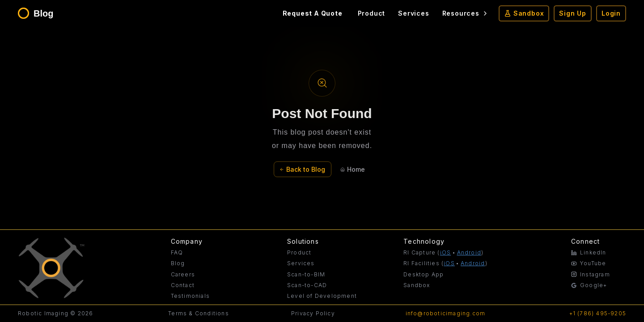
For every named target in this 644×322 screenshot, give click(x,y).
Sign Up (573, 13)
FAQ (177, 252)
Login (611, 13)
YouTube (589, 263)
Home (353, 169)
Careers (183, 274)
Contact (183, 285)
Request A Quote (313, 13)
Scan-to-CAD (307, 285)
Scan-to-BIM (306, 274)
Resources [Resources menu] (466, 13)
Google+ (589, 285)
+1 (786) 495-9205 (598, 313)
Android (469, 252)
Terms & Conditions (199, 313)
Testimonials (190, 296)
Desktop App (424, 274)
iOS (446, 252)
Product (372, 13)
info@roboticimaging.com (446, 313)
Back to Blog (302, 169)
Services (413, 13)
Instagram (591, 274)
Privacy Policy (313, 313)
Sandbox (524, 13)
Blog (178, 263)
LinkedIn (589, 252)
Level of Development (322, 296)
